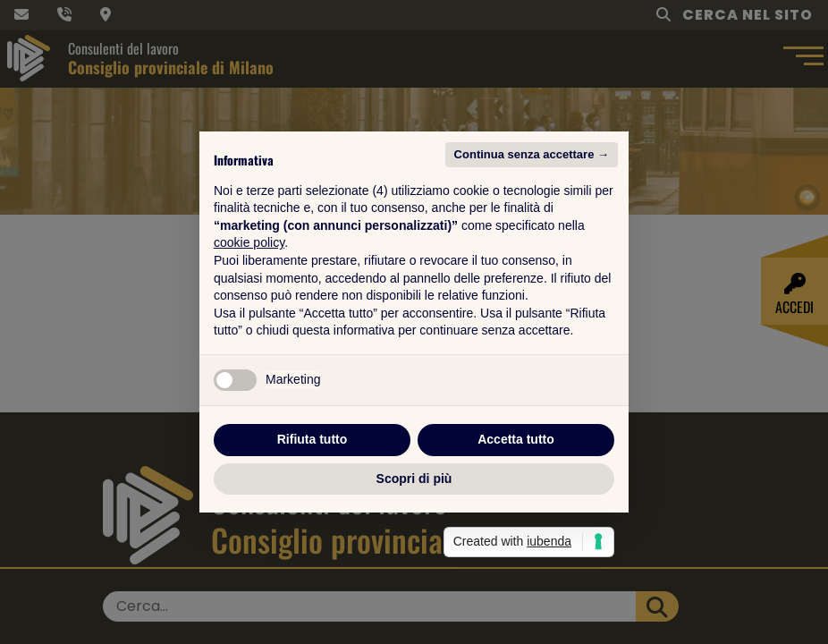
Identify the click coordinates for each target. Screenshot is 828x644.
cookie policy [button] (249, 242)
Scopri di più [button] (414, 479)
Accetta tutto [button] (516, 439)
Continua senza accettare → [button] (532, 154)
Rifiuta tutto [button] (313, 439)
